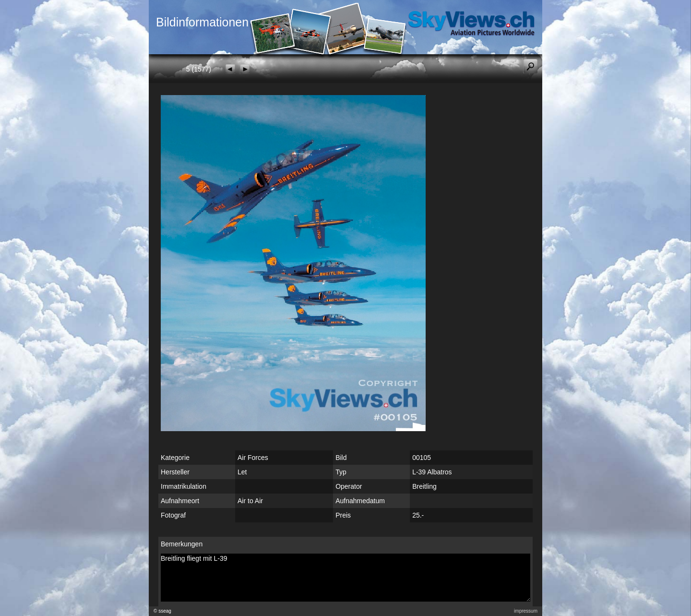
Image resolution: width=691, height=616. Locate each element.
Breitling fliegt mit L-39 (345, 578)
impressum (526, 611)
